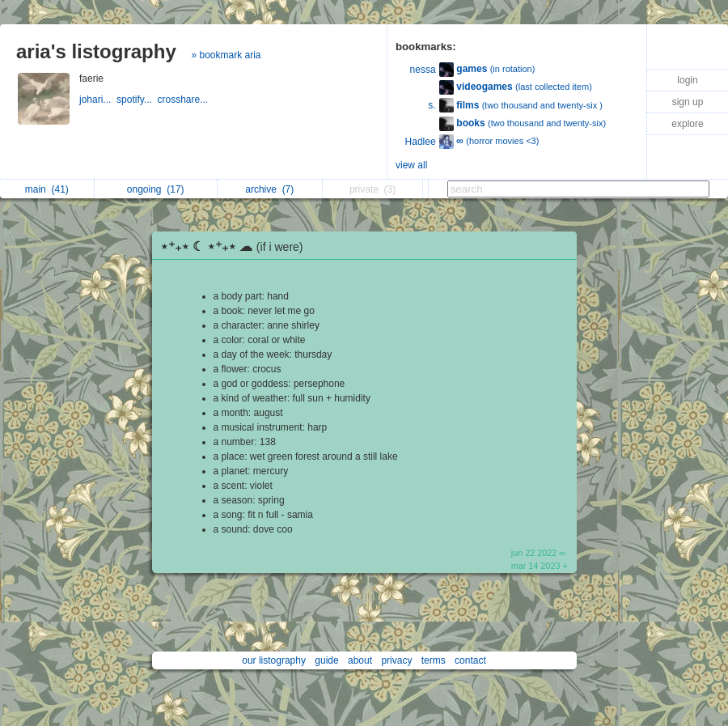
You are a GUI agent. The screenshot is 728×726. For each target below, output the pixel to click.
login (687, 80)
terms (434, 660)
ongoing (156, 189)
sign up (688, 102)
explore (687, 124)
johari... (98, 100)
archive (269, 189)
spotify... (137, 100)
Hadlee (421, 142)
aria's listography (96, 51)
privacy (396, 660)
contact (470, 660)
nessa (423, 70)
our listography (274, 660)
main (47, 189)
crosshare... (184, 100)
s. (432, 105)
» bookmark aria (226, 55)
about (360, 660)
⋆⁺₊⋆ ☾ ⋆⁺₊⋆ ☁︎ (236, 246)
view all (411, 165)
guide (326, 660)
